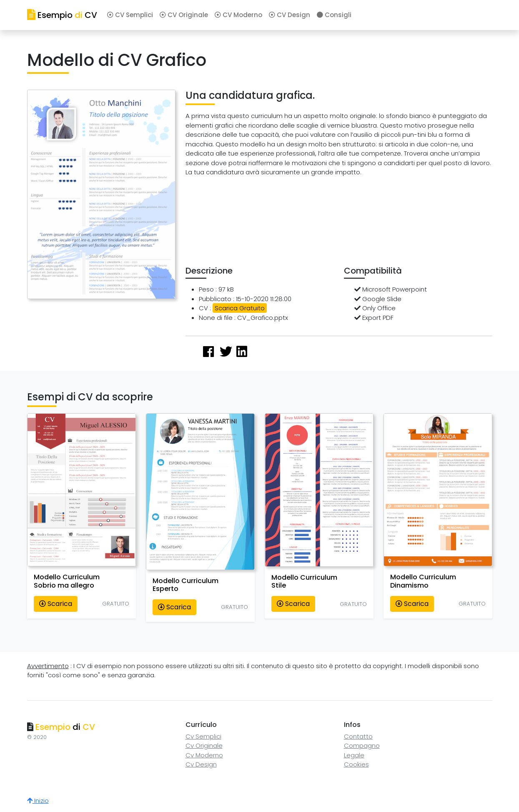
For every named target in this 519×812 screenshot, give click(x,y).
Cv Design (201, 764)
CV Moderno (238, 15)
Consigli (334, 15)
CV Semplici (130, 15)
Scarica (56, 604)
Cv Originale (204, 745)
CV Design (290, 15)
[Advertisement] (338, 224)
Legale (354, 755)
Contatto (358, 736)
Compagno (362, 745)
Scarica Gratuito (240, 308)
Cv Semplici (203, 736)
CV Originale (184, 15)
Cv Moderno (204, 755)
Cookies (356, 764)
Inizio (38, 801)
